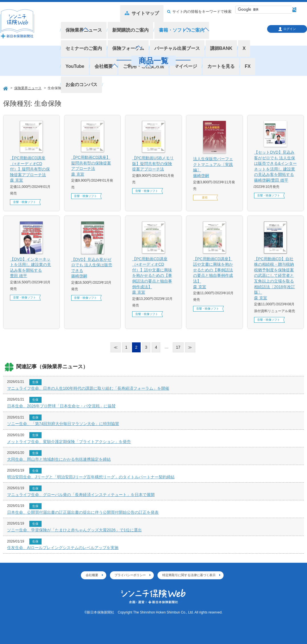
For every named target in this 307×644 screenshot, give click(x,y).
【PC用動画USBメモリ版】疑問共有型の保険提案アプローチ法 (153, 163)
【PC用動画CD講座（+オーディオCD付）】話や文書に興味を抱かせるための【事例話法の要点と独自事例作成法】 (153, 276)
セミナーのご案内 (222, 25)
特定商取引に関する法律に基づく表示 (189, 575)
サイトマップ (146, 12)
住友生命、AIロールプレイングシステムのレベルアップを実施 (63, 548)
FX (182, 42)
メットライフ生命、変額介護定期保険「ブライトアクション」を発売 (69, 442)
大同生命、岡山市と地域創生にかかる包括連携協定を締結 (59, 459)
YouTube (207, 34)
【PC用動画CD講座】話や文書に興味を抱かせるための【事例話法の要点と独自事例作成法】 (214, 273)
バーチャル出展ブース (126, 34)
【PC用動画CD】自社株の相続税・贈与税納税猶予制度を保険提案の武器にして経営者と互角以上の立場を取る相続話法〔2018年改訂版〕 (275, 279)
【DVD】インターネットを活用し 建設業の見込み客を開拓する (31, 268)
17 (178, 347)
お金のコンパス (209, 42)
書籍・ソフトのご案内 (174, 25)
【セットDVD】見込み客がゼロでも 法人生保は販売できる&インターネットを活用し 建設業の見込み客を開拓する (275, 167)
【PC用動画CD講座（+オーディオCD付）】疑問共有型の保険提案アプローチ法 (31, 169)
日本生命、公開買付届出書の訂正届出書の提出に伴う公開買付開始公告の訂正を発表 (83, 512)
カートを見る (157, 42)
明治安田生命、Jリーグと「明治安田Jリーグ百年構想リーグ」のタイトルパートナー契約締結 (91, 477)
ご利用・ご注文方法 (84, 42)
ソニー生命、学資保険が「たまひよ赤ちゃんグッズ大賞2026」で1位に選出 (74, 530)
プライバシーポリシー (130, 575)
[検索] (262, 10)
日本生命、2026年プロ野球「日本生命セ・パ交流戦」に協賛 (61, 406)
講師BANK (167, 34)
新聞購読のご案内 (126, 25)
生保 (35, 382)
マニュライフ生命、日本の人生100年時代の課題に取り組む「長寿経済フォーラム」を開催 (88, 388)
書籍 (205, 197)
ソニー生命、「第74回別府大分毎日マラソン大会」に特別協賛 (63, 424)
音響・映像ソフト (24, 202)
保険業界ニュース (82, 25)
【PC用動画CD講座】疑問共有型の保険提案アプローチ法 (93, 166)
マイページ (124, 42)
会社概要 (234, 34)
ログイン (287, 29)
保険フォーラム (80, 34)
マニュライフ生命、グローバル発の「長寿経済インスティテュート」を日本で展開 (81, 495)
